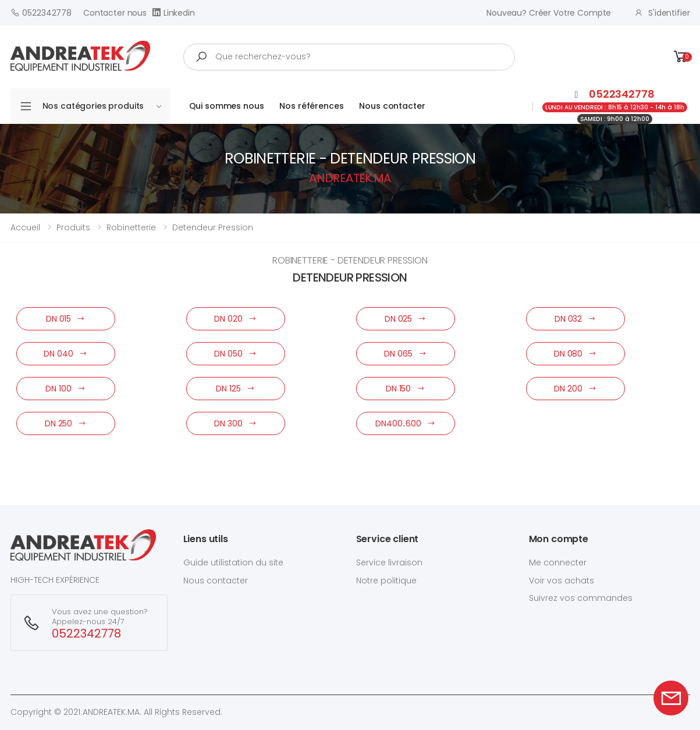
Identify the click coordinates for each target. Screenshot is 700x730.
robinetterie (131, 227)
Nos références (311, 106)
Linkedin (174, 13)
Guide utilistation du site (233, 562)
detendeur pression (213, 227)
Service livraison (389, 562)
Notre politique (386, 581)
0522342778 (41, 13)
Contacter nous (115, 13)
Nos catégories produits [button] (102, 106)
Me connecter (558, 562)
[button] (681, 57)
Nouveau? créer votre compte (549, 13)
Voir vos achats (562, 581)
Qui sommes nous (227, 106)
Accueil (25, 227)
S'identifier (662, 13)
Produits (73, 227)
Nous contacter (392, 106)
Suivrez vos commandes (581, 598)
